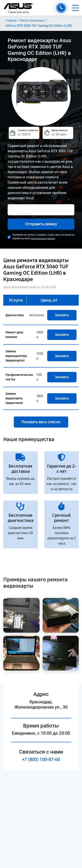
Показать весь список (41, 422)
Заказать (62, 315)
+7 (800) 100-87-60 (41, 759)
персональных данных (43, 238)
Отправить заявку (41, 224)
